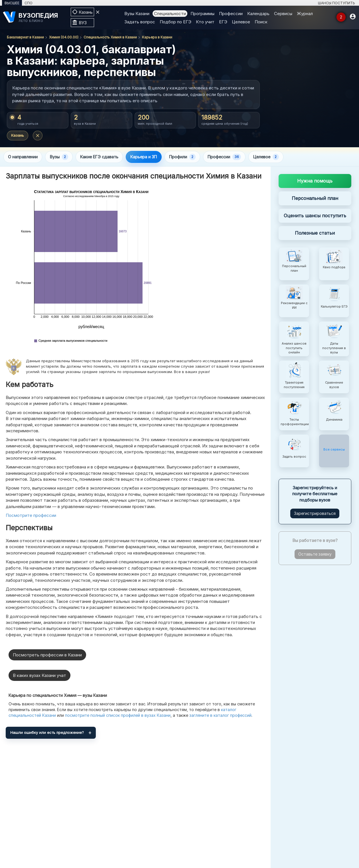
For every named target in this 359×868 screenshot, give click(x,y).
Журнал (305, 14)
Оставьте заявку (315, 554)
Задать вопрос (140, 22)
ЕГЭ (223, 22)
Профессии (231, 14)
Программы (202, 14)
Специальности (170, 14)
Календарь (258, 14)
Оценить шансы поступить (315, 216)
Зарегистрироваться (315, 514)
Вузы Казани (137, 14)
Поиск (261, 22)
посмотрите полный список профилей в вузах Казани (118, 716)
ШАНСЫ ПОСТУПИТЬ (336, 3)
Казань (18, 135)
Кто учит (205, 22)
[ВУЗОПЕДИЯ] (34, 17)
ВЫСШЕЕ (12, 3)
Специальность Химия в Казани (110, 37)
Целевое (241, 22)
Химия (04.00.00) (64, 37)
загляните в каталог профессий (220, 716)
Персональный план (315, 198)
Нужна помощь (315, 181)
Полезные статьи (315, 233)
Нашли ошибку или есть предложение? (47, 733)
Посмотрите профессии (31, 516)
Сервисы (283, 14)
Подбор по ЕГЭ (176, 22)
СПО (29, 3)
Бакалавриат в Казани (25, 37)
